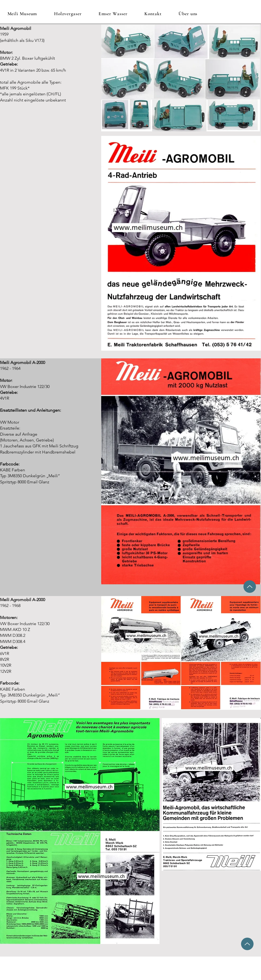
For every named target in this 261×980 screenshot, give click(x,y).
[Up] (250, 587)
